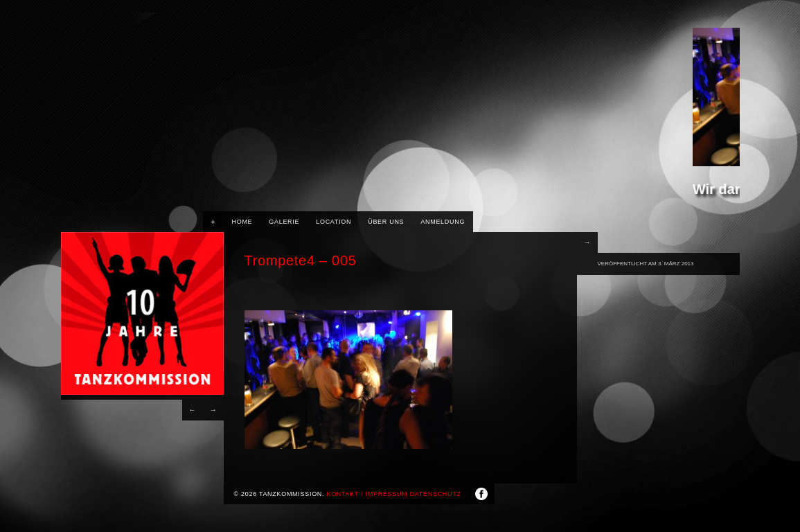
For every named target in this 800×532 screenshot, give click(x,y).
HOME (242, 222)
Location (334, 222)
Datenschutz (436, 494)
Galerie (284, 222)
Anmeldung (443, 222)
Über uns (386, 222)
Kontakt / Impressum (367, 494)
